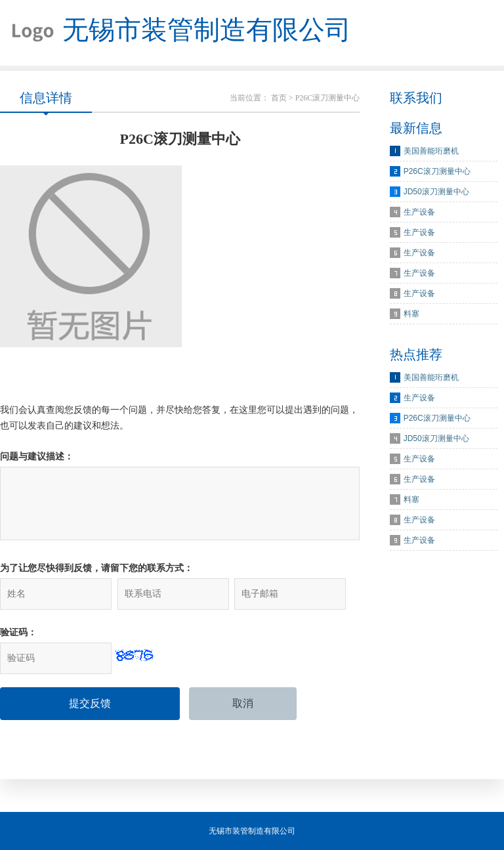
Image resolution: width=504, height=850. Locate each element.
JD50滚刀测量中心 (436, 192)
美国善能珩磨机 (431, 151)
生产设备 (419, 212)
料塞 (411, 314)
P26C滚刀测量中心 (437, 171)
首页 (279, 98)
